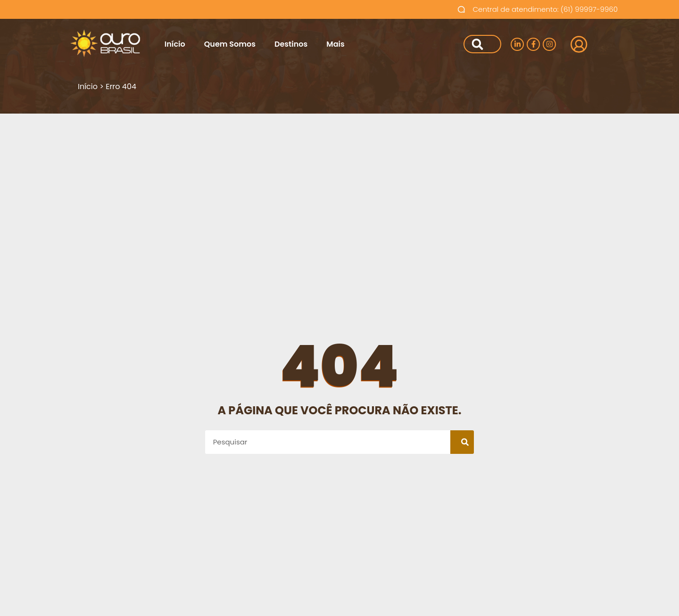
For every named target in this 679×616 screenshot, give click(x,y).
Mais (335, 44)
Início (175, 44)
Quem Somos (230, 44)
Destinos (291, 44)
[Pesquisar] (476, 44)
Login (604, 44)
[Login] (576, 44)
